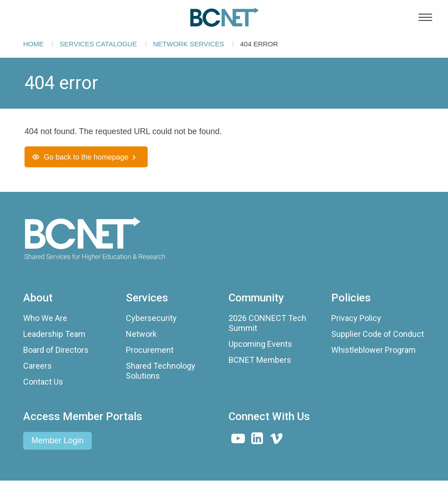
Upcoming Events (260, 344)
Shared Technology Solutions (161, 371)
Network (141, 334)
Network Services (189, 44)
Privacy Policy (356, 318)
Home (33, 44)
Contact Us (43, 382)
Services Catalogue (98, 44)
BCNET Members (260, 360)
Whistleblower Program (373, 350)
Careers (37, 366)
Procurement (150, 350)
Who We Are (45, 318)
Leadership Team (54, 334)
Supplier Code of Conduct (378, 334)
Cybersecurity (151, 318)
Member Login (57, 441)
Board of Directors (56, 350)
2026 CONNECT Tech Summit (267, 323)
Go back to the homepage (86, 157)
